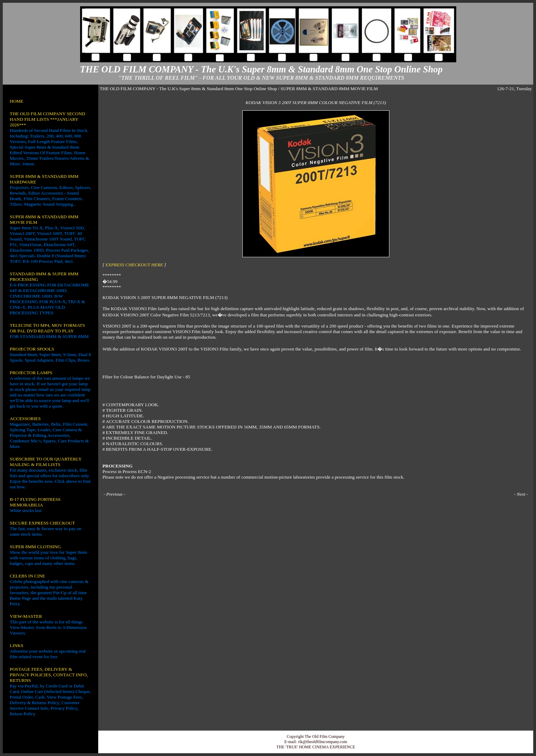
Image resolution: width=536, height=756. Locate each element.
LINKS (17, 645)
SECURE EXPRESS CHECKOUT (42, 523)
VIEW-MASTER (26, 616)
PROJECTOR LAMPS (31, 373)
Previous (114, 494)
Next (521, 494)
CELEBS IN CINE (27, 576)
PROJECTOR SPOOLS (32, 349)
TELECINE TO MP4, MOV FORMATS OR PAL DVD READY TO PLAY (47, 328)
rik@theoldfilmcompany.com (322, 742)
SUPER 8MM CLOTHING (35, 547)
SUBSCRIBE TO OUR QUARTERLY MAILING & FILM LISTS (46, 462)
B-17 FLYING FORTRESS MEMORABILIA (35, 502)
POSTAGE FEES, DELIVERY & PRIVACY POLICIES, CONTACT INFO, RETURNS (49, 675)
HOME (17, 101)
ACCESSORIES (25, 419)
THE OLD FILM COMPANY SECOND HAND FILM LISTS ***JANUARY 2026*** (48, 119)
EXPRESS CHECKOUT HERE (134, 265)
